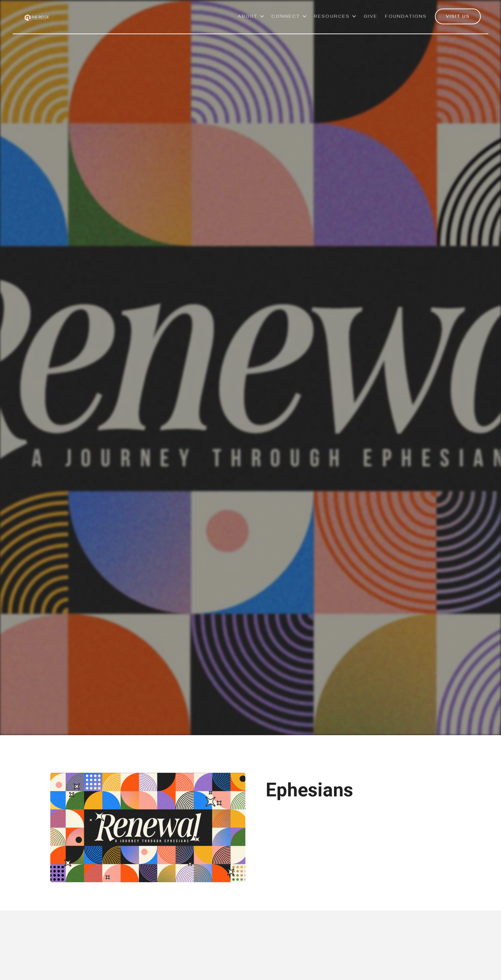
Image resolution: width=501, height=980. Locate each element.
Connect (286, 17)
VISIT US (458, 17)
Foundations (406, 17)
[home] (37, 14)
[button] (251, 20)
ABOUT (248, 17)
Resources (332, 17)
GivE (371, 17)
